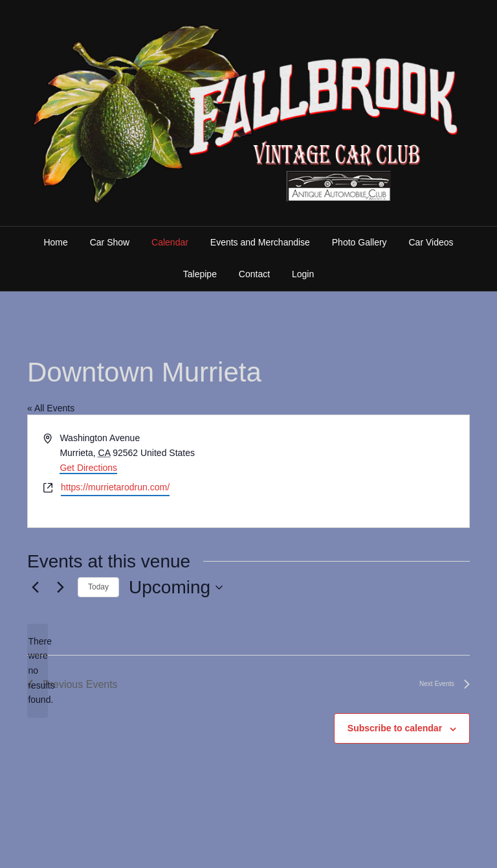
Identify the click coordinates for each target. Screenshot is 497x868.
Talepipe (200, 274)
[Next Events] (60, 588)
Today (98, 587)
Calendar (170, 242)
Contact (254, 274)
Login (303, 274)
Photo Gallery (359, 242)
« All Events (51, 408)
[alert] (38, 671)
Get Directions (88, 468)
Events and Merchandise (260, 242)
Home (55, 242)
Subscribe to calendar (395, 728)
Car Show (110, 242)
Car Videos (431, 242)
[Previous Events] (35, 588)
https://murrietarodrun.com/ (115, 487)
